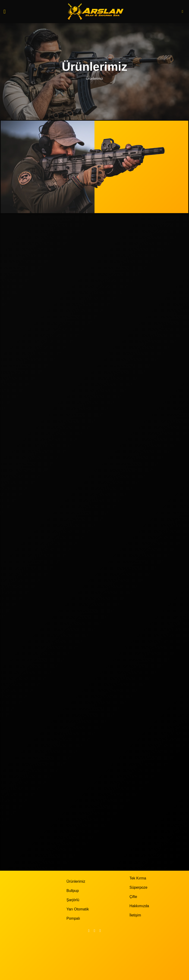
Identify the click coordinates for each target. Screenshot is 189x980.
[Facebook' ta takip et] (89, 931)
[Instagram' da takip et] (94, 931)
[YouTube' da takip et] (100, 931)
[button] (6, 11)
